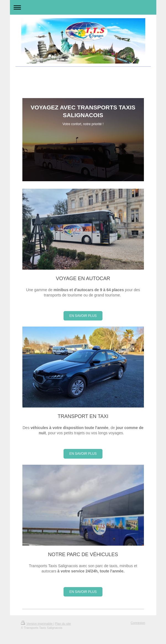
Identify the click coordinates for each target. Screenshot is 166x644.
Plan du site (63, 624)
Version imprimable (37, 624)
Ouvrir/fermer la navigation (83, 7)
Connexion (138, 623)
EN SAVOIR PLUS (83, 316)
